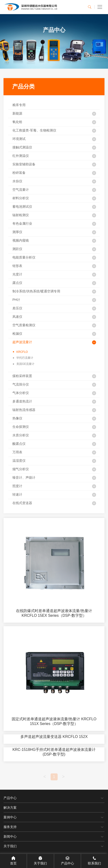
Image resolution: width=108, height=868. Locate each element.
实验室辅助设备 (24, 164)
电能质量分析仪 (24, 257)
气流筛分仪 (21, 384)
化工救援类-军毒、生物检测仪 (34, 130)
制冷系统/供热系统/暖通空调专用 (36, 291)
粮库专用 (19, 105)
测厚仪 (17, 232)
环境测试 (19, 139)
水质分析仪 (21, 435)
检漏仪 (17, 334)
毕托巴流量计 (23, 358)
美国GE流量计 (24, 364)
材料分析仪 (21, 198)
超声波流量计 (22, 342)
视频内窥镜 (21, 240)
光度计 (17, 274)
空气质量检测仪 (24, 325)
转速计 (17, 494)
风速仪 (17, 317)
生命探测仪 (21, 427)
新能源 (17, 113)
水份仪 (17, 181)
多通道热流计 (22, 401)
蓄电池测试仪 (22, 207)
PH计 (16, 300)
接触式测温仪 (22, 147)
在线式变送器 (22, 503)
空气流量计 (21, 190)
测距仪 (17, 249)
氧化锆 (17, 122)
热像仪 (17, 418)
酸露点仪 (19, 444)
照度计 (17, 486)
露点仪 (17, 283)
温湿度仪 (19, 461)
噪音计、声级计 (24, 478)
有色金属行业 (22, 223)
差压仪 (17, 308)
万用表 (17, 452)
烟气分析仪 (21, 469)
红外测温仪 (21, 156)
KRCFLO (20, 352)
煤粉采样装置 (22, 376)
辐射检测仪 (21, 215)
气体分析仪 (21, 393)
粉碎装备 (19, 173)
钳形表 (17, 266)
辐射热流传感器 (24, 410)
